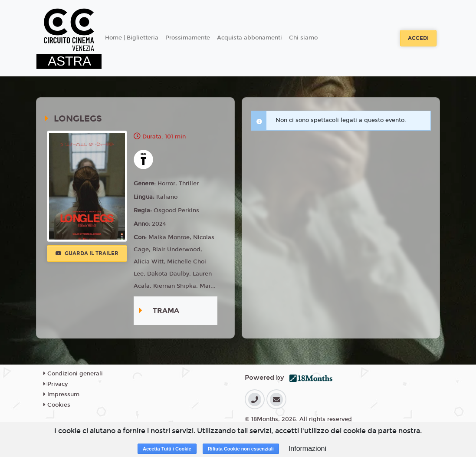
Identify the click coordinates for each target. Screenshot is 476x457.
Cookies (57, 405)
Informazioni (307, 449)
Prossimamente (188, 38)
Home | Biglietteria (132, 38)
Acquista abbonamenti (249, 38)
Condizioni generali (73, 374)
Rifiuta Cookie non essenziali (241, 449)
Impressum (61, 395)
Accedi (418, 38)
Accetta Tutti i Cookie (167, 449)
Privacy (56, 384)
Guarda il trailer (87, 253)
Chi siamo (303, 38)
